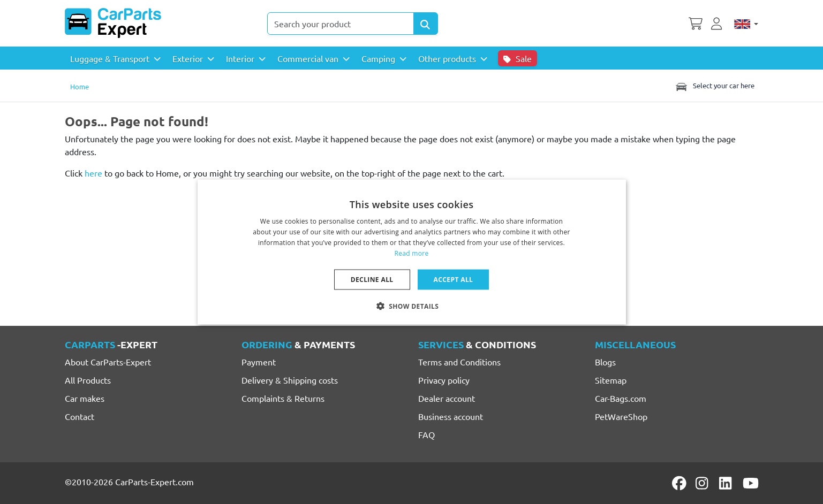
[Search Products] (426, 24)
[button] (412, 306)
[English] (746, 24)
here (93, 173)
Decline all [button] (372, 279)
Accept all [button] (454, 279)
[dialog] (412, 252)
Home (80, 86)
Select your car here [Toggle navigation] (714, 86)
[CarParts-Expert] (113, 23)
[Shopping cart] (696, 22)
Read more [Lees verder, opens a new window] (412, 253)
